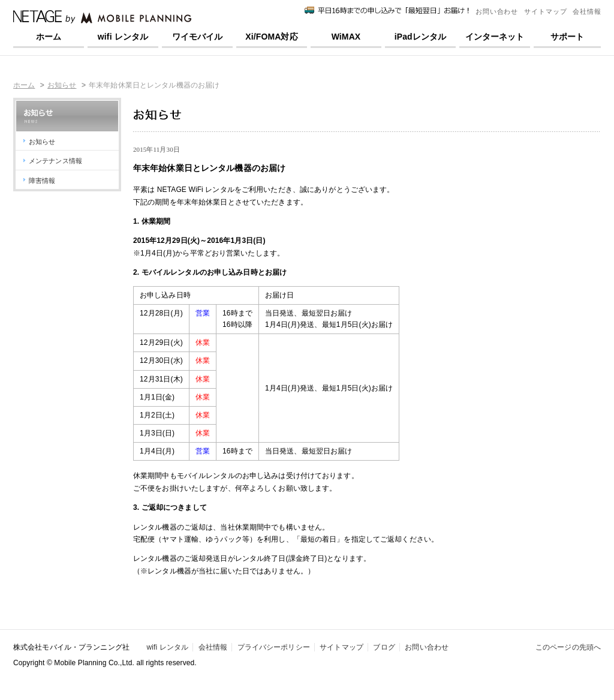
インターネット (495, 37)
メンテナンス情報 (55, 161)
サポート (567, 37)
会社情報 (587, 11)
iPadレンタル (421, 37)
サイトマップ (545, 11)
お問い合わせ (497, 11)
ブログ (384, 647)
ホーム (49, 37)
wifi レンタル (123, 37)
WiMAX (346, 37)
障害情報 (42, 181)
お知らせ (62, 85)
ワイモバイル (198, 37)
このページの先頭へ (568, 647)
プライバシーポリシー (274, 647)
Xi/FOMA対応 (271, 37)
